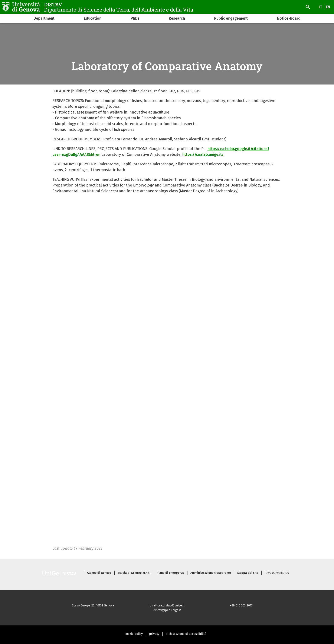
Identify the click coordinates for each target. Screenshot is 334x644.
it (321, 7)
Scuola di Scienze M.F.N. (134, 573)
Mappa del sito (248, 573)
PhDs (135, 18)
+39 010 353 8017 (241, 605)
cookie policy (134, 634)
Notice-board (289, 18)
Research (177, 18)
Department (44, 18)
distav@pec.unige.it (167, 610)
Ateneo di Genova (99, 573)
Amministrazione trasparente (211, 573)
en (328, 7)
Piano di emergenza (170, 573)
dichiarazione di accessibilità (186, 634)
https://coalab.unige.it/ (203, 154)
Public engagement (231, 18)
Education (93, 18)
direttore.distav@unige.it (167, 605)
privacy (154, 634)
